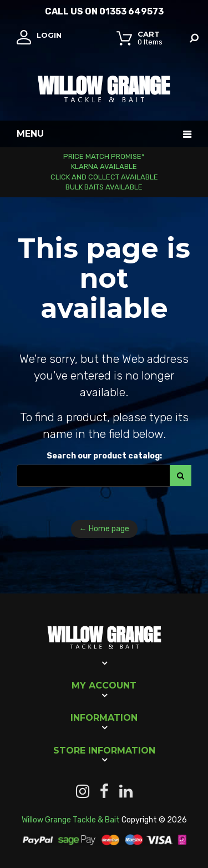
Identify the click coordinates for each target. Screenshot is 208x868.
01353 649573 (131, 11)
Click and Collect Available (104, 177)
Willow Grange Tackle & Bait (71, 820)
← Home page (104, 529)
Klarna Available (104, 166)
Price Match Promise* (104, 156)
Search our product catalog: (104, 456)
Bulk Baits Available (104, 187)
